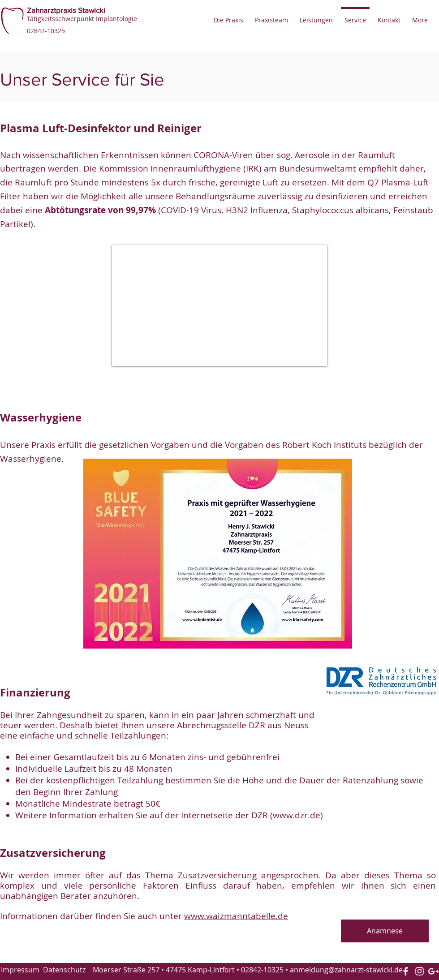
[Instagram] (420, 971)
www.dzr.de (297, 815)
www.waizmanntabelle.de (236, 916)
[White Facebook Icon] (406, 971)
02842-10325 (262, 970)
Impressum (20, 970)
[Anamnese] (385, 931)
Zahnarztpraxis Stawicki (66, 10)
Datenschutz (64, 970)
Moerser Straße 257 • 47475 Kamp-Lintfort (164, 970)
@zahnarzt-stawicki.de (366, 970)
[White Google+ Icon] (433, 971)
